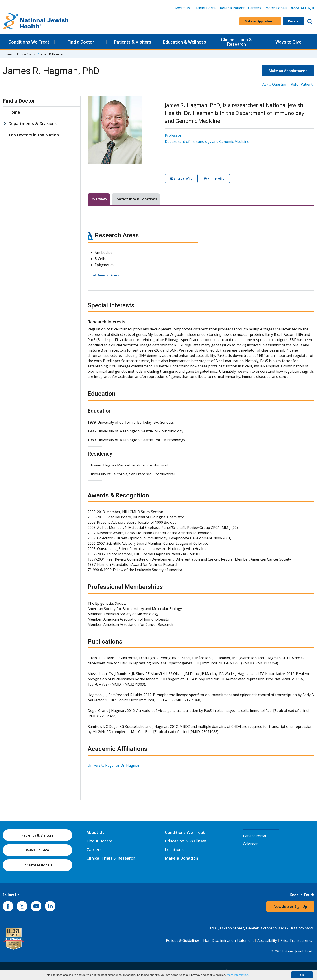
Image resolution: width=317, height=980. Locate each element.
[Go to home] (36, 21)
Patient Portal (205, 8)
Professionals (276, 8)
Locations (174, 849)
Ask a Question (275, 84)
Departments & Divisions (32, 123)
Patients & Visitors (133, 42)
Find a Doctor (81, 42)
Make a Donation (182, 858)
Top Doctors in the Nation (34, 135)
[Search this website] (310, 21)
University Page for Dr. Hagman (114, 765)
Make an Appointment (260, 21)
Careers (255, 8)
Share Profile (181, 178)
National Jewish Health (298, 951)
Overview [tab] (99, 199)
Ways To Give (38, 850)
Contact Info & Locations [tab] (136, 199)
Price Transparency (297, 940)
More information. (238, 975)
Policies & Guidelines (183, 940)
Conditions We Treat (29, 42)
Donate (293, 21)
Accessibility (267, 940)
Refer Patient (302, 84)
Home (8, 54)
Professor (173, 135)
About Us (182, 8)
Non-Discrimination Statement (229, 940)
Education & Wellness (184, 42)
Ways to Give (288, 42)
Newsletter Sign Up (290, 907)
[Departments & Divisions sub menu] (5, 124)
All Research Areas (106, 275)
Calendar (250, 844)
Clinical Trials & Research (236, 42)
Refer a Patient (232, 8)
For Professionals (37, 865)
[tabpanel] (201, 497)
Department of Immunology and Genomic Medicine (207, 142)
